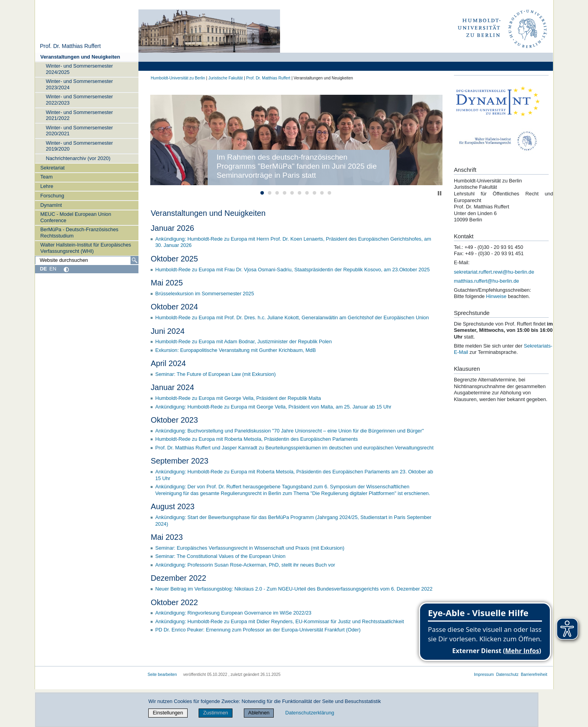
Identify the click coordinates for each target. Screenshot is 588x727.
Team (47, 177)
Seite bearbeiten (162, 675)
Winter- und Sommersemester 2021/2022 (79, 115)
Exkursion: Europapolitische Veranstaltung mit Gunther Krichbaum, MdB (236, 350)
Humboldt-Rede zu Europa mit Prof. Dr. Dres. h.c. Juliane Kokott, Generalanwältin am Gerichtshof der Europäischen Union (292, 317)
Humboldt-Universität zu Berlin (178, 78)
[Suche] (135, 260)
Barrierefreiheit (534, 675)
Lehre (47, 186)
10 (329, 193)
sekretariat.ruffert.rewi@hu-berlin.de (494, 272)
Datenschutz (507, 675)
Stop (440, 193)
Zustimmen (216, 713)
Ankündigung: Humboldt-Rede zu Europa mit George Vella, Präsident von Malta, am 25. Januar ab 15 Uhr (273, 407)
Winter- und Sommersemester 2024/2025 (79, 69)
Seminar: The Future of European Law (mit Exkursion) (216, 374)
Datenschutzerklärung (310, 713)
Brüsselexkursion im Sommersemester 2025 (205, 294)
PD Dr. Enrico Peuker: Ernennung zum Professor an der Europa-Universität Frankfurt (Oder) (258, 630)
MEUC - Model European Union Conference (76, 217)
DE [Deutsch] (43, 269)
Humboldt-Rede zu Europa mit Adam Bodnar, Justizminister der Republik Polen (244, 341)
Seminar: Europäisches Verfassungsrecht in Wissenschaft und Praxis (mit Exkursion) (250, 548)
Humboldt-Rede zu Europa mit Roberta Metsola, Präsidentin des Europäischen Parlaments (257, 439)
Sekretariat (53, 168)
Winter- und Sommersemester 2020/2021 (79, 131)
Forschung (52, 196)
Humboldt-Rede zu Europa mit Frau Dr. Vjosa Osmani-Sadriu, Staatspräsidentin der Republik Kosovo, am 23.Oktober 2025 (293, 270)
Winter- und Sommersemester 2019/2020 (79, 146)
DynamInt (51, 205)
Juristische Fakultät (226, 78)
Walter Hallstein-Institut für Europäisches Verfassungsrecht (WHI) (86, 248)
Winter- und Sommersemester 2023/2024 (79, 84)
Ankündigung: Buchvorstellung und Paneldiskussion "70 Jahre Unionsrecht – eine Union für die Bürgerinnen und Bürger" (290, 431)
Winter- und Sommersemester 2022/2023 (79, 99)
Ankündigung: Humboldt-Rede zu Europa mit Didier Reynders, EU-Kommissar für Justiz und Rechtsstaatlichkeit (280, 621)
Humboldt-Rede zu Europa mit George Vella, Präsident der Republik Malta (238, 398)
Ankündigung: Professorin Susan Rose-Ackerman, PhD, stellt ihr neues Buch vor (245, 565)
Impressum (484, 675)
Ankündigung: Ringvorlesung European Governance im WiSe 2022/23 (233, 613)
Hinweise (497, 296)
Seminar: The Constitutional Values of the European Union (220, 556)
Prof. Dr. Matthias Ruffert (70, 46)
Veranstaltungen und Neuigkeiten (80, 57)
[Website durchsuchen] (87, 260)
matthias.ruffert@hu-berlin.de (487, 281)
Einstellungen (168, 713)
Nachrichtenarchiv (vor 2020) (78, 158)
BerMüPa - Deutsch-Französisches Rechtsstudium (79, 232)
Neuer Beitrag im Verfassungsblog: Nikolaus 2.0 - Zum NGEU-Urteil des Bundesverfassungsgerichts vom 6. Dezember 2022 (294, 589)
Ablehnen (259, 713)
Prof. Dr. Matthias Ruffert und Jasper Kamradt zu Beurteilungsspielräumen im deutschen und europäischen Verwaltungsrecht (295, 448)
